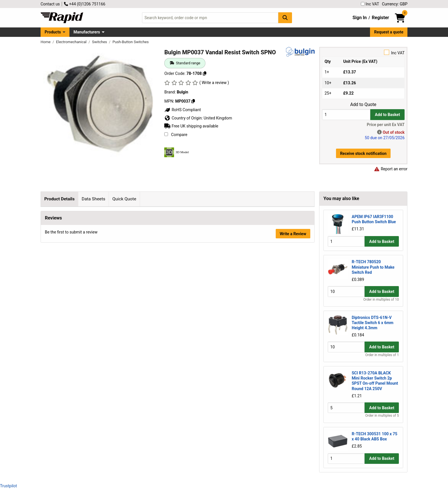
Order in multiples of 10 (381, 300)
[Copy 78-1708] (205, 73)
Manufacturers (87, 32)
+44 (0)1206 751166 (85, 4)
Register (380, 18)
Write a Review (293, 340)
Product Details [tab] (59, 199)
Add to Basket (387, 115)
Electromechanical (72, 42)
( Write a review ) (214, 83)
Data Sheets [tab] (94, 199)
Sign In (360, 18)
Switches (100, 42)
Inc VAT (370, 4)
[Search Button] (285, 18)
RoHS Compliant (183, 110)
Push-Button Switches (131, 42)
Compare (176, 135)
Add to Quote (363, 105)
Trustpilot (8, 486)
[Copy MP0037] (193, 101)
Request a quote (389, 32)
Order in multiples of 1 (382, 355)
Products (53, 32)
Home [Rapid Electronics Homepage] (46, 42)
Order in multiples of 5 (382, 416)
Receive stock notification (363, 153)
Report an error (391, 169)
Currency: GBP (395, 4)
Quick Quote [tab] (124, 199)
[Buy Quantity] (346, 114)
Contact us (50, 4)
